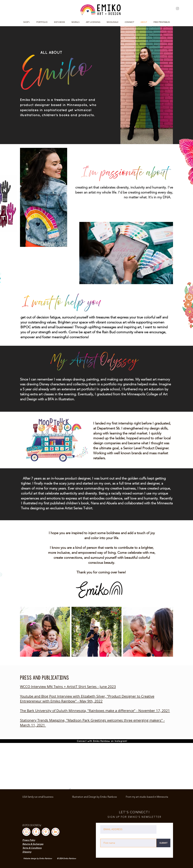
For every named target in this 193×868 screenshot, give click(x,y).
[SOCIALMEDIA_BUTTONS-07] (55, 832)
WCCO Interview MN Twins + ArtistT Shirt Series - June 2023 (68, 687)
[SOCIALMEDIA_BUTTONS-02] (36, 832)
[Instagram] (177, 8)
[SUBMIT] (163, 843)
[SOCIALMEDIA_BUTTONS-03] (26, 832)
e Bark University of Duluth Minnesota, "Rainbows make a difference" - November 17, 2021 (97, 711)
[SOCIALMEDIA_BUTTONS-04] (46, 832)
